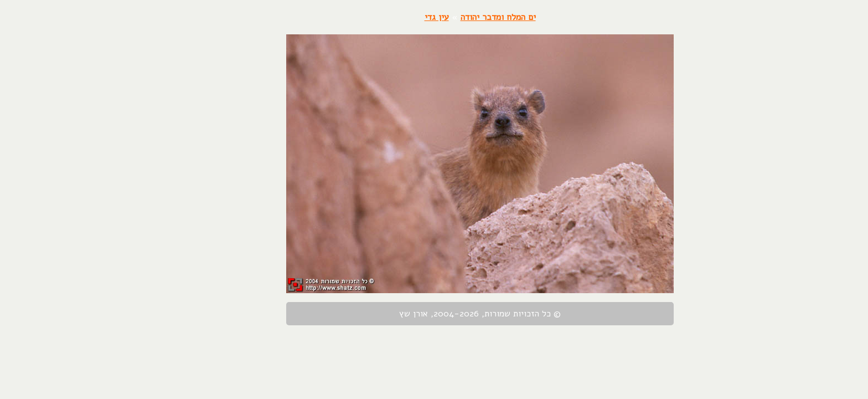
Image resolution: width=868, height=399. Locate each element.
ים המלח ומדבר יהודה (452, 17)
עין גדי (391, 17)
